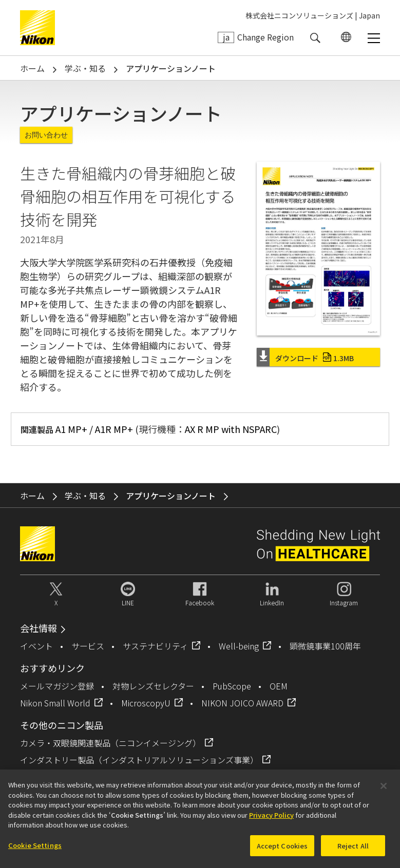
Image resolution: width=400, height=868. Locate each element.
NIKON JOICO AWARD (242, 703)
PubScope (232, 686)
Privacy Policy (271, 820)
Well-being (239, 646)
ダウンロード (315, 358)
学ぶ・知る (85, 68)
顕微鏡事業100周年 (325, 646)
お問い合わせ (46, 135)
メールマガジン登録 (57, 686)
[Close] (384, 791)
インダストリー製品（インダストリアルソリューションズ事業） (139, 760)
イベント (36, 646)
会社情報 (39, 628)
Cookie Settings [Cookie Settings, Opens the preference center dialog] (35, 850)
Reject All (353, 851)
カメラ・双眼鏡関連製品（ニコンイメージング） (110, 743)
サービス (88, 646)
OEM (279, 686)
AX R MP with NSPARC (231, 429)
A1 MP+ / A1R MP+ (94, 429)
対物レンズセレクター (153, 686)
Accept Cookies (282, 851)
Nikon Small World (55, 703)
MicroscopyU (146, 703)
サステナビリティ (155, 646)
